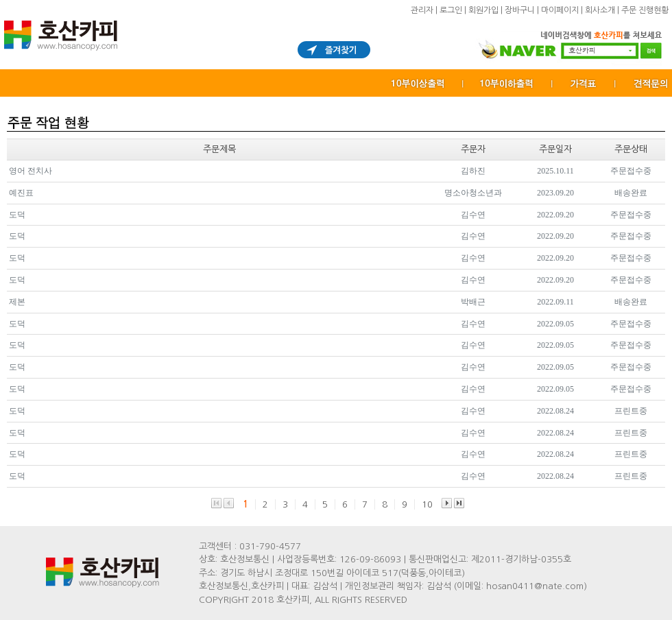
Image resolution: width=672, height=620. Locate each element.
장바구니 (520, 10)
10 (427, 504)
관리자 (422, 10)
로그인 (451, 10)
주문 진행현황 (645, 10)
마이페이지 (560, 10)
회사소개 (600, 10)
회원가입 (483, 10)
